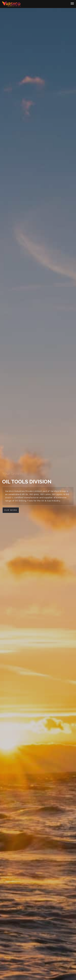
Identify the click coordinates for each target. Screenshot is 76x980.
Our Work (11, 510)
